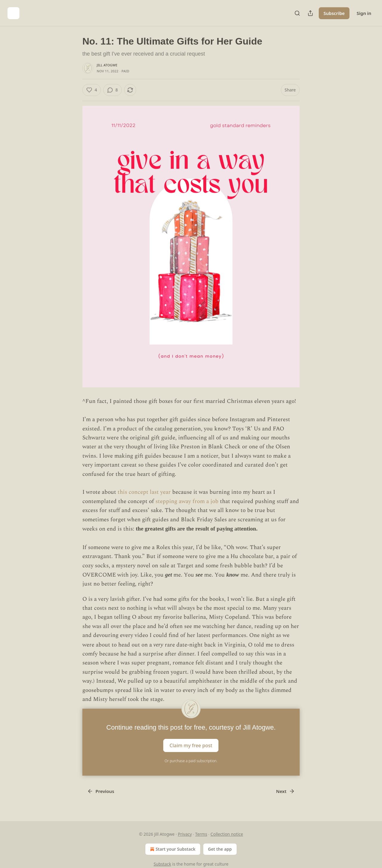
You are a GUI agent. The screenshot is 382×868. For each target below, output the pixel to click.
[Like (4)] (92, 90)
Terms (201, 834)
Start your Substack (172, 849)
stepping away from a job (188, 501)
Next (285, 791)
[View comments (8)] (113, 90)
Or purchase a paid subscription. (191, 761)
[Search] (297, 13)
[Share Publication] (310, 13)
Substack (162, 864)
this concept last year (144, 492)
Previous (101, 791)
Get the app (220, 849)
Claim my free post (191, 745)
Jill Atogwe (107, 65)
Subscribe (334, 13)
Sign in (364, 13)
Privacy (185, 834)
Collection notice (227, 834)
